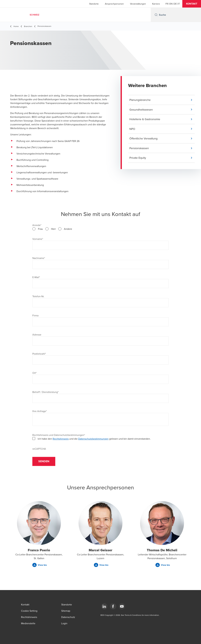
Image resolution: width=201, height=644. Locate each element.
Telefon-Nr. (38, 296)
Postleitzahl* (39, 354)
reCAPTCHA (39, 449)
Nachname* (39, 258)
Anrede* (37, 225)
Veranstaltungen (138, 4)
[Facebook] (113, 606)
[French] (167, 4)
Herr (53, 229)
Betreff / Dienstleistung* (45, 392)
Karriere (156, 4)
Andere (68, 229)
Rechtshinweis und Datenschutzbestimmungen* (59, 435)
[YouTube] (122, 606)
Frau (40, 229)
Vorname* (38, 239)
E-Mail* (36, 277)
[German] (175, 4)
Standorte (94, 4)
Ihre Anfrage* (40, 411)
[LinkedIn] (104, 606)
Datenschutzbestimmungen (93, 439)
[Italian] (179, 4)
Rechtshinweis (61, 439)
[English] (171, 4)
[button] (192, 4)
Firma (35, 315)
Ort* (34, 373)
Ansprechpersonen (114, 4)
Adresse (37, 335)
